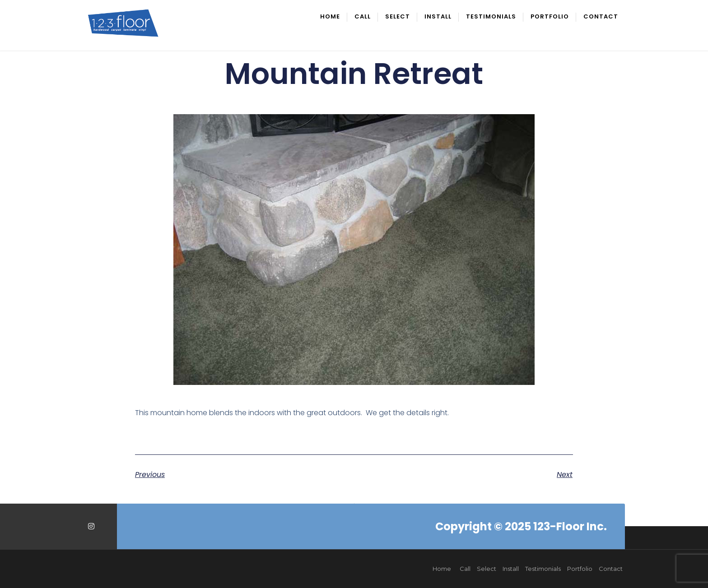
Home (330, 17)
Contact (601, 17)
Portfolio (550, 17)
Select (398, 17)
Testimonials (491, 17)
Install (438, 17)
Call (363, 17)
